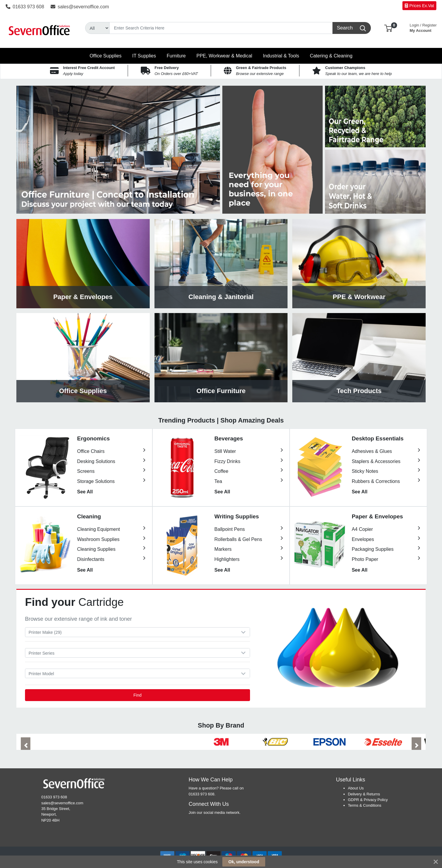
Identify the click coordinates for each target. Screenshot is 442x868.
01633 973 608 (25, 7)
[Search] (221, 28)
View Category (83, 264)
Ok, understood (244, 862)
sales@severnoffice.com (80, 7)
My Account (423, 27)
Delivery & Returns (364, 794)
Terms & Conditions (365, 805)
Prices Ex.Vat (419, 6)
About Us (356, 788)
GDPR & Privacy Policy (368, 800)
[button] (388, 28)
